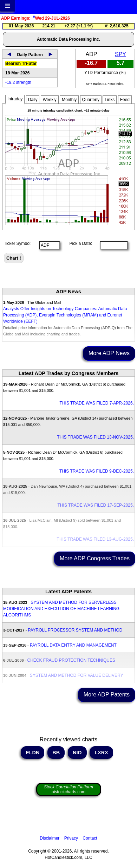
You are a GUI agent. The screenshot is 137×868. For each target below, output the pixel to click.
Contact (90, 838)
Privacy (71, 838)
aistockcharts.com (68, 789)
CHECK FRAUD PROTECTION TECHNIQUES (71, 660)
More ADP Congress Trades (95, 558)
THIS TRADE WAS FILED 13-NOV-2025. (95, 437)
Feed (125, 100)
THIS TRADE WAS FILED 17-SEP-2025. (96, 505)
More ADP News (109, 353)
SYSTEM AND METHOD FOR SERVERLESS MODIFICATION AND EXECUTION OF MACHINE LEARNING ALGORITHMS (61, 609)
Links (110, 100)
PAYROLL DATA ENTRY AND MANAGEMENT (73, 645)
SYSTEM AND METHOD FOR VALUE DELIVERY (77, 675)
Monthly (69, 100)
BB (56, 753)
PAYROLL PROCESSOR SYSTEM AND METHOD (75, 630)
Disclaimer (50, 838)
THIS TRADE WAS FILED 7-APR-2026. (97, 403)
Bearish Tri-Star (21, 64)
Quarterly (91, 100)
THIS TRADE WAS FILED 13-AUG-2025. (95, 539)
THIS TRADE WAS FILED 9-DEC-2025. (97, 471)
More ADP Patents (107, 695)
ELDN (32, 753)
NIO (77, 753)
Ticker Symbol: (18, 243)
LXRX (101, 753)
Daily (33, 100)
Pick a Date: (78, 243)
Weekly (50, 100)
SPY (120, 54)
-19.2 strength (18, 82)
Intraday (15, 99)
